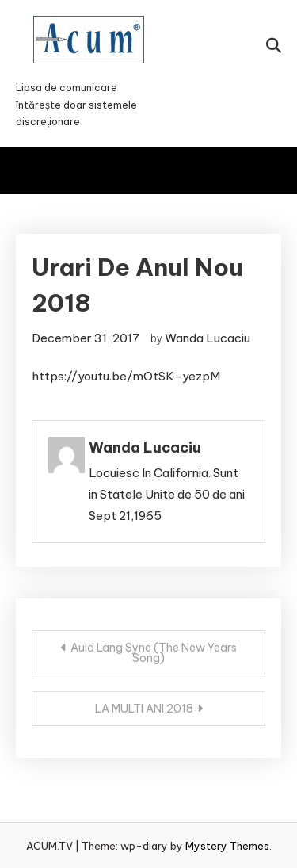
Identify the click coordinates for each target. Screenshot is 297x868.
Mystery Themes (227, 846)
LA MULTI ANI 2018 (144, 709)
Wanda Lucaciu (208, 338)
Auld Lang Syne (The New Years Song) (154, 653)
